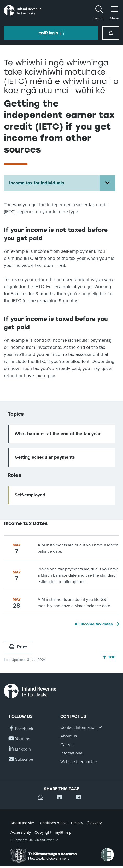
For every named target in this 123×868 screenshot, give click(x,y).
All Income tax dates (94, 624)
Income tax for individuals (37, 183)
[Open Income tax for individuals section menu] (107, 183)
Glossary (94, 823)
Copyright (43, 832)
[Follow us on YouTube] (20, 739)
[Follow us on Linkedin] (20, 749)
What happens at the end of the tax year (58, 434)
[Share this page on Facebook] (81, 798)
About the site (22, 823)
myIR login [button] (51, 33)
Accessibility (21, 832)
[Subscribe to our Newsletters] (21, 760)
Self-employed (30, 495)
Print (18, 647)
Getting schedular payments (45, 457)
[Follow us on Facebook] (21, 729)
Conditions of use (52, 823)
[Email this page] (42, 798)
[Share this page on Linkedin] (61, 798)
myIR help (63, 832)
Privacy (77, 823)
